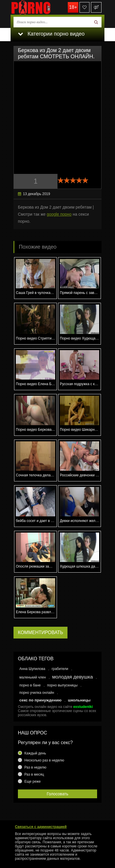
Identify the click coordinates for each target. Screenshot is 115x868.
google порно (59, 214)
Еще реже (33, 781)
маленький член (33, 677)
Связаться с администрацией (41, 827)
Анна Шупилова (32, 669)
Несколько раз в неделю (44, 760)
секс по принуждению (40, 700)
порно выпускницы (62, 685)
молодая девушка (73, 677)
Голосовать (58, 794)
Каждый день (35, 753)
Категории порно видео (51, 34)
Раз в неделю (35, 767)
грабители (60, 669)
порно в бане (30, 685)
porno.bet (40, 7)
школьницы (79, 700)
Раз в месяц (34, 774)
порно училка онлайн (37, 693)
